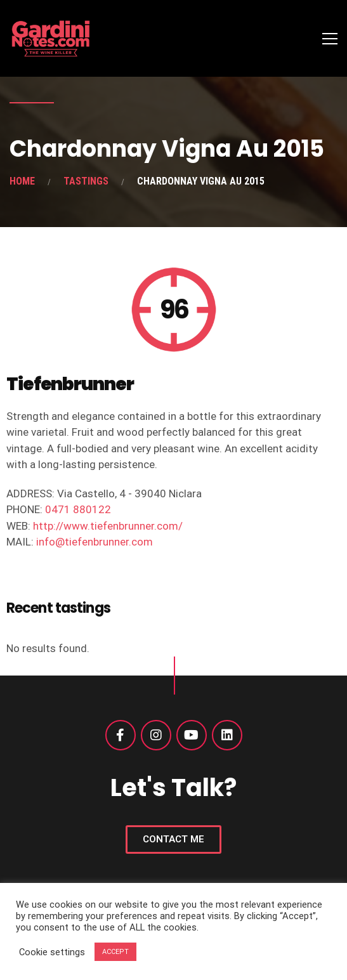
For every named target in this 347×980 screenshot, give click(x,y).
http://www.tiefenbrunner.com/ (108, 526)
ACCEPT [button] (115, 952)
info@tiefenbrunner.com (95, 542)
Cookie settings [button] (52, 952)
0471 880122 (78, 509)
